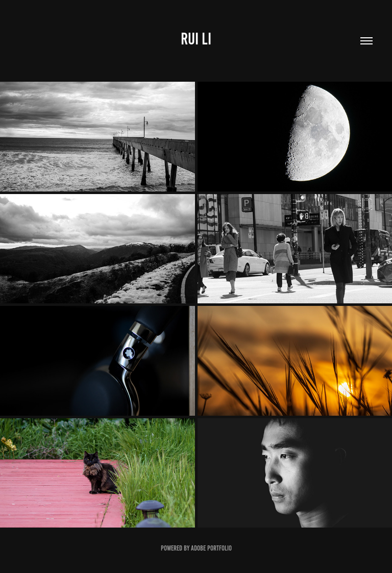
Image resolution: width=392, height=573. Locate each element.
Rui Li (196, 39)
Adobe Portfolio (211, 548)
